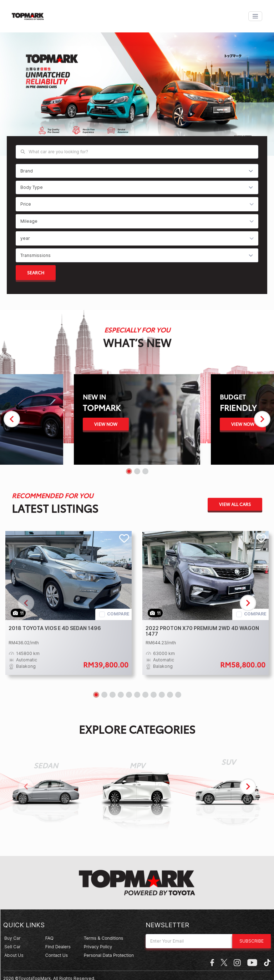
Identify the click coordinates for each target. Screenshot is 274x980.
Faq (49, 938)
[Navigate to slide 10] (170, 695)
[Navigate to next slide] (262, 419)
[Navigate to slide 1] (129, 471)
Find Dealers (58, 947)
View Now (106, 424)
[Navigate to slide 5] (129, 695)
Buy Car (12, 938)
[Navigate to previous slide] (12, 419)
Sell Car (12, 947)
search (36, 272)
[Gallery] (137, 96)
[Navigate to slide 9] (162, 695)
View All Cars (235, 504)
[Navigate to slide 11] (178, 695)
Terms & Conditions (104, 938)
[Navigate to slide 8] (154, 695)
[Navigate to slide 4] (121, 695)
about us (14, 955)
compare (118, 614)
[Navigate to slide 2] (137, 471)
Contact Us (57, 955)
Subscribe (252, 941)
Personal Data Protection (109, 955)
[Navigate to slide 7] (145, 695)
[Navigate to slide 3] (145, 471)
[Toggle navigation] (255, 16)
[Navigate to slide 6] (137, 695)
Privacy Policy (98, 947)
